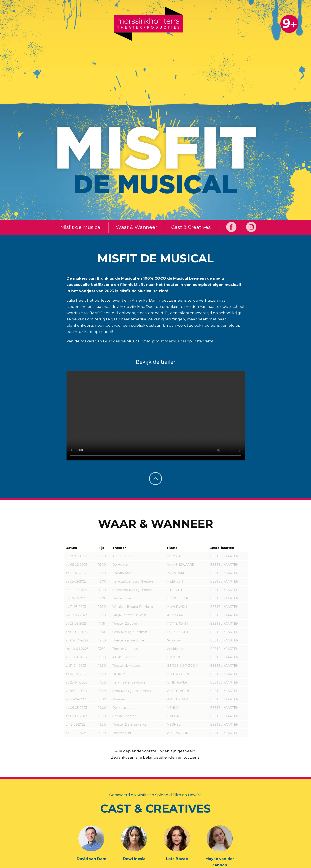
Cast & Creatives (192, 227)
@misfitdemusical (169, 341)
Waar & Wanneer (136, 227)
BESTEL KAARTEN (224, 556)
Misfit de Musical (79, 227)
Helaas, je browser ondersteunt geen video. (156, 416)
